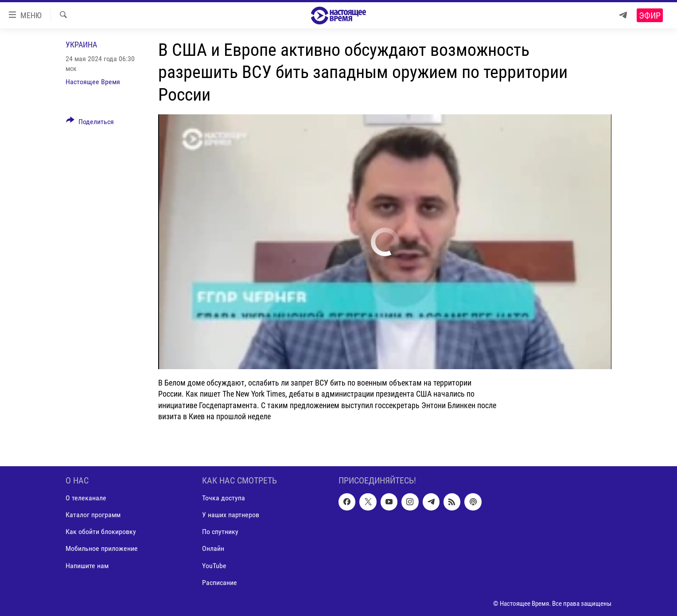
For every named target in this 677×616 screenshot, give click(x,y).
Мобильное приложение (102, 548)
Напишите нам (87, 566)
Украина (81, 45)
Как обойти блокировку (101, 532)
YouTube (214, 566)
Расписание (220, 583)
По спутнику (220, 532)
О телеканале (86, 498)
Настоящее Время (93, 82)
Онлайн (213, 548)
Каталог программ (93, 515)
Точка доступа (224, 498)
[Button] (90, 123)
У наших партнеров (231, 515)
